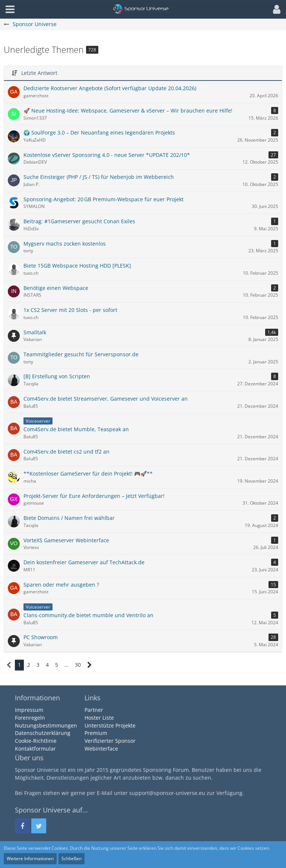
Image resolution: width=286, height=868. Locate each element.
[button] (275, 9)
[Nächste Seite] (90, 665)
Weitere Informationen (30, 858)
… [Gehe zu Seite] (66, 665)
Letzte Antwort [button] (39, 73)
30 (78, 665)
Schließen (71, 858)
